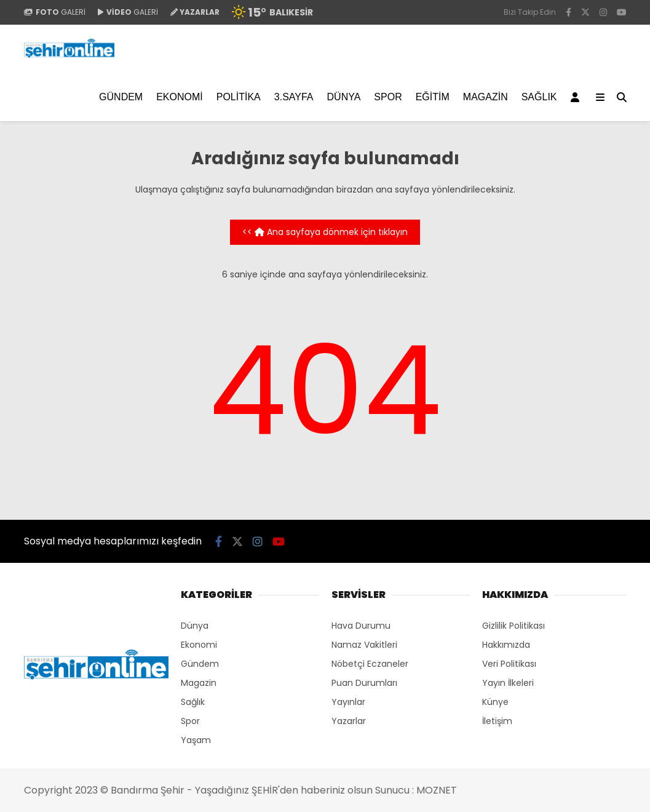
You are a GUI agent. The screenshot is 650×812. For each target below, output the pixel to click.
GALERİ (55, 12)
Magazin (486, 97)
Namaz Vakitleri (364, 645)
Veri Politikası (509, 664)
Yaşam (196, 740)
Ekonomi (180, 97)
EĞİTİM (433, 97)
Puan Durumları (364, 683)
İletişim (497, 721)
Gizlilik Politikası (513, 626)
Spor (388, 97)
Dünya (344, 97)
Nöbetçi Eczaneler (370, 664)
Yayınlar (348, 702)
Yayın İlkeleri (508, 683)
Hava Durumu (361, 626)
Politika (239, 97)
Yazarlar (349, 721)
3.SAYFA (294, 97)
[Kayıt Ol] (577, 97)
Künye (495, 702)
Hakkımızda (506, 645)
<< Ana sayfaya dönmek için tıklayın (325, 232)
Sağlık (539, 97)
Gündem (121, 97)
